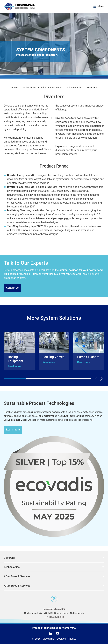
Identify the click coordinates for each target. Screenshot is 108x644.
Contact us (12, 288)
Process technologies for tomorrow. (54, 628)
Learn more (13, 430)
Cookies (61, 639)
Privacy (72, 639)
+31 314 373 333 (54, 617)
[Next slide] (101, 379)
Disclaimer (49, 639)
